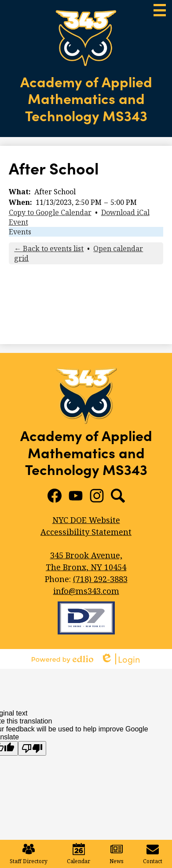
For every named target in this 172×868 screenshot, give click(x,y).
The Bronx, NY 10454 (86, 561)
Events (20, 232)
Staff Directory (29, 854)
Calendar (79, 854)
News (117, 854)
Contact (153, 854)
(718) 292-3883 (100, 579)
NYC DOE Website (86, 520)
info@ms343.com (86, 591)
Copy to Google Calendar (50, 212)
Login (120, 659)
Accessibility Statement (86, 532)
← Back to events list (49, 249)
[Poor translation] (32, 748)
